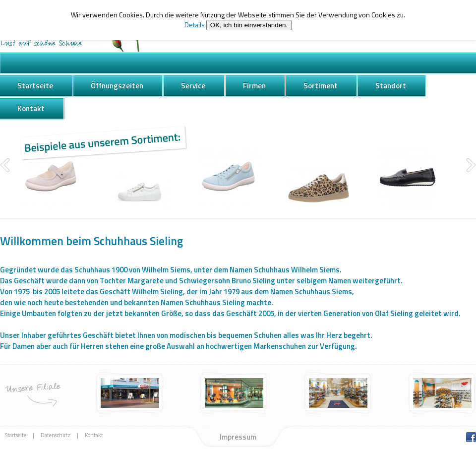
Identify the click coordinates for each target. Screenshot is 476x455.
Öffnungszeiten (117, 86)
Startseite (35, 86)
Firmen (254, 86)
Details (195, 25)
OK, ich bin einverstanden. (249, 25)
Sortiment (321, 86)
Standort (391, 86)
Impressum (238, 437)
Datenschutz (56, 435)
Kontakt (31, 108)
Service (193, 86)
